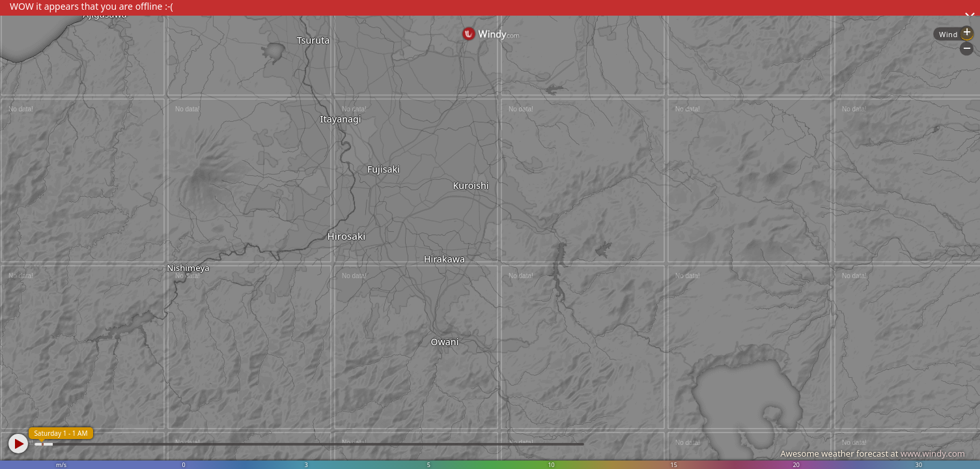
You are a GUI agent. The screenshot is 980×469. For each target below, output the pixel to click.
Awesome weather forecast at (873, 453)
